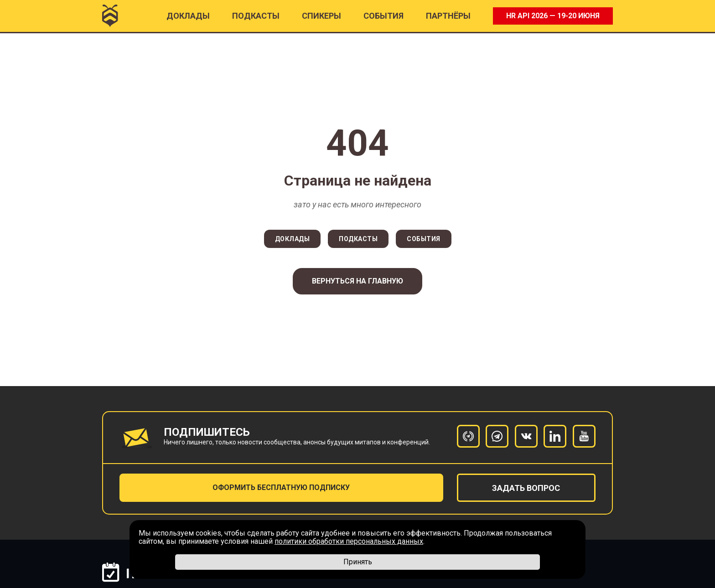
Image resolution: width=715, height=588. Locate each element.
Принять (358, 562)
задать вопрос (526, 488)
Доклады (188, 16)
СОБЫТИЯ (424, 239)
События (383, 16)
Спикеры (321, 16)
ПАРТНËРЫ (448, 16)
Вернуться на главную (357, 281)
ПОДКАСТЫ (256, 16)
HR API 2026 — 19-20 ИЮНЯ (553, 16)
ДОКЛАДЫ (293, 239)
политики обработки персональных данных (349, 541)
